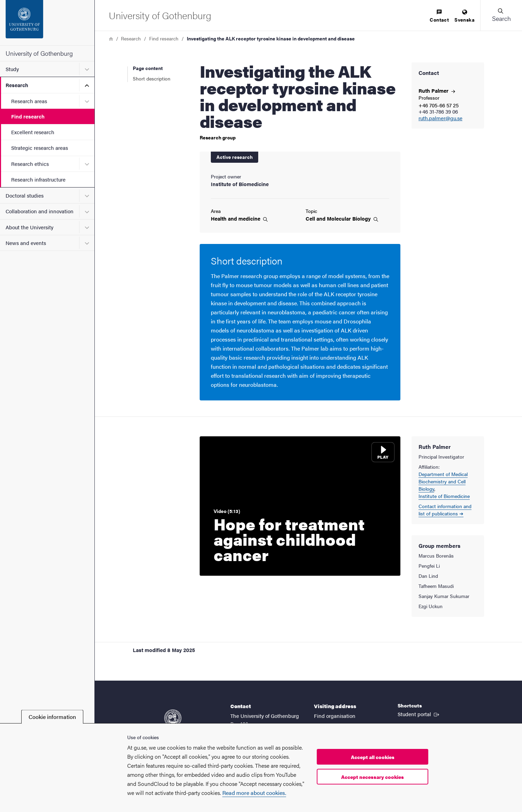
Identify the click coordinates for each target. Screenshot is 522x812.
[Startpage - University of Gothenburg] (47, 23)
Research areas (29, 101)
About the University (29, 227)
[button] (501, 15)
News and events (26, 243)
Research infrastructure (38, 179)
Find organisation (335, 716)
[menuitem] (439, 16)
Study (12, 69)
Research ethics (30, 164)
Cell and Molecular (342, 219)
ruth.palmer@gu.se (440, 118)
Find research (28, 116)
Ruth (437, 90)
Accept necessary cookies (373, 777)
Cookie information (52, 717)
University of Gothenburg (39, 53)
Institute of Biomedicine (444, 496)
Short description (152, 78)
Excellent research (33, 132)
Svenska (465, 16)
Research (17, 85)
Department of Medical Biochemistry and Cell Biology (443, 481)
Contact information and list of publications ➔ (445, 510)
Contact (439, 16)
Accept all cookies (373, 757)
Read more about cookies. (254, 793)
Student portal (419, 714)
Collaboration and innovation (40, 211)
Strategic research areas (40, 148)
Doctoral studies (25, 195)
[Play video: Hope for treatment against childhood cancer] (300, 506)
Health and (239, 219)
